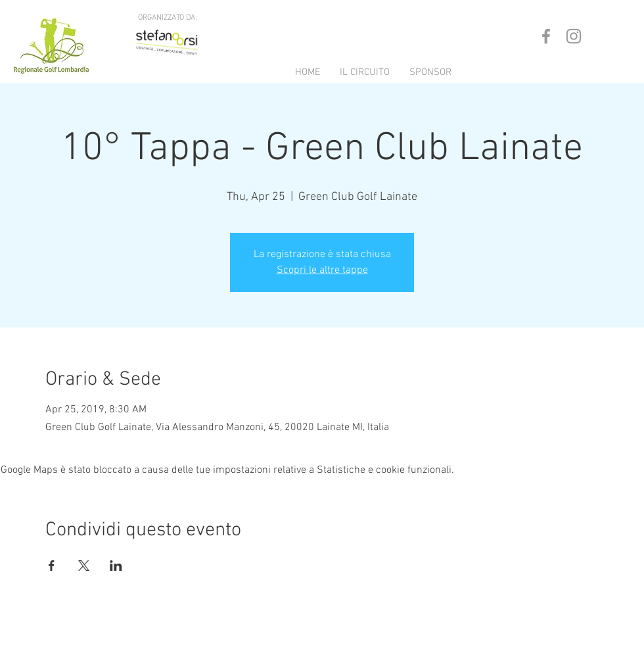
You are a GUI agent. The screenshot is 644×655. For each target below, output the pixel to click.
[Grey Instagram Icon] (574, 36)
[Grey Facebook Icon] (546, 36)
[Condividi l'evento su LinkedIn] (116, 566)
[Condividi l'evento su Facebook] (52, 566)
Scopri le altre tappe (322, 270)
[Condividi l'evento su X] (84, 566)
